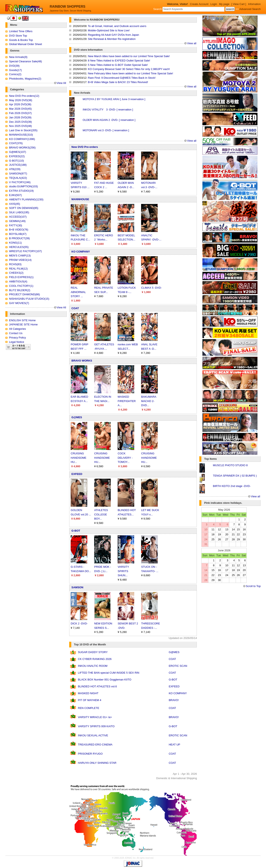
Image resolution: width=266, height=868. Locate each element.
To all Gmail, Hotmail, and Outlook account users (117, 26)
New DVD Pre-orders (85, 147)
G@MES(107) (18, 152)
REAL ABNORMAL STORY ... (78, 292)
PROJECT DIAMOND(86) (25, 294)
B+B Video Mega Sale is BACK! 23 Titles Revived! (118, 82)
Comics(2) (15, 74)
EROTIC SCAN (178, 666)
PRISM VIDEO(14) (20, 260)
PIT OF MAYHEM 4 (90, 700)
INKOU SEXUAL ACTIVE (93, 735)
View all (192, 43)
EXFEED (77, 474)
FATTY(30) (16, 225)
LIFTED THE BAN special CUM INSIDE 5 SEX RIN (109, 673)
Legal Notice (17, 342)
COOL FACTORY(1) (21, 286)
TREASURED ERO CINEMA (95, 745)
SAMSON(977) (18, 173)
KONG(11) (15, 243)
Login (214, 4)
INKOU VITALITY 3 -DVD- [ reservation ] (108, 110)
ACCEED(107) (18, 217)
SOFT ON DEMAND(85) (24, 208)
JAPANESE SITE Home (23, 324)
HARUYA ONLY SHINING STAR (97, 763)
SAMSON (77, 587)
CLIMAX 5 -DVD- (151, 288)
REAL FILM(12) (18, 269)
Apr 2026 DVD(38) (20, 104)
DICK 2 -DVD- (79, 623)
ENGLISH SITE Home (22, 320)
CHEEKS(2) (16, 273)
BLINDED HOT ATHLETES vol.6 (97, 686)
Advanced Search (250, 9)
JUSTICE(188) (18, 165)
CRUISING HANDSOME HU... (78, 458)
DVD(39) (14, 66)
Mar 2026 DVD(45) (20, 109)
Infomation (254, 4)
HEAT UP (174, 745)
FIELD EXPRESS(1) (21, 277)
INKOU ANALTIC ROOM (93, 666)
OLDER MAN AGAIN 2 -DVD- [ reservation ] (109, 120)
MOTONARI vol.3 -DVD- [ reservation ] (106, 130)
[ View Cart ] (239, 4)
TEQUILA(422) (18, 178)
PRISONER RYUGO (90, 754)
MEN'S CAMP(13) (20, 256)
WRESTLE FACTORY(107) (26, 251)
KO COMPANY (81, 252)
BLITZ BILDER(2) (20, 290)
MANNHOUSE (80, 199)
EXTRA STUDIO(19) (21, 191)
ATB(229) (15, 169)
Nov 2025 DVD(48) (21, 126)
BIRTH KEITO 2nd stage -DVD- (232, 486)
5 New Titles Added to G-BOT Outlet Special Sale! (118, 65)
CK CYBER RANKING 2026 (95, 659)
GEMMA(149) (17, 221)
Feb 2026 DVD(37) (20, 113)
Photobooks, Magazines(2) (25, 79)
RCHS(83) (15, 264)
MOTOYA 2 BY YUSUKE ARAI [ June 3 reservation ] (114, 99)
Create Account (199, 4)
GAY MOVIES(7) (19, 303)
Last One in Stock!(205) (23, 130)
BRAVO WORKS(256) (22, 148)
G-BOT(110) (17, 161)
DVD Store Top (18, 36)
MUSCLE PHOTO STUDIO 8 (230, 465)
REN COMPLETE (89, 708)
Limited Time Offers (21, 31)
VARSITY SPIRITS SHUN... (123, 571)
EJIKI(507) (15, 195)
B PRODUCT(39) (20, 238)
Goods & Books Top (21, 40)
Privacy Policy (18, 338)
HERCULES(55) (19, 247)
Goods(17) (15, 70)
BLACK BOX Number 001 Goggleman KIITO (105, 680)
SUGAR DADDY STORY (93, 652)
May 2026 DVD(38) (21, 100)
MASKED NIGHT (88, 693)
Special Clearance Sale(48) (26, 61)
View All (61, 83)
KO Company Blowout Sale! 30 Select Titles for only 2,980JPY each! (129, 69)
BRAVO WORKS (82, 361)
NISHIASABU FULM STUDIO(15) (29, 299)
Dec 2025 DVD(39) (21, 122)
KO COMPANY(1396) (22, 139)
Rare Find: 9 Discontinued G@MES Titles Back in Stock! (122, 78)
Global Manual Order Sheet (26, 44)
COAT (75, 308)
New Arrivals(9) (18, 57)
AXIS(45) (15, 204)
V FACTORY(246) (20, 182)
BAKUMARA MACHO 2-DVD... (149, 401)
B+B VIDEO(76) (19, 230)
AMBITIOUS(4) (18, 281)
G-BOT (76, 531)
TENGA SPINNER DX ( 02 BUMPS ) (235, 476)
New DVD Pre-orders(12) (24, 96)
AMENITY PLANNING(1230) (26, 199)
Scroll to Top (253, 586)
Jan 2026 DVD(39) (20, 117)
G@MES (77, 417)
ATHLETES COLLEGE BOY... (101, 514)
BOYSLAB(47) (18, 234)
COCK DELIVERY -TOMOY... (125, 458)
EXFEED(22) (17, 156)
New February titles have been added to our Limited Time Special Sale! (131, 73)
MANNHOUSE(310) (21, 135)
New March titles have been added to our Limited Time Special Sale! (129, 56)
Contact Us (16, 333)
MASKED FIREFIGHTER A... (127, 401)
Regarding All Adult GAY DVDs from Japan (113, 35)
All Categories (18, 329)
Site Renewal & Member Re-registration (112, 39)
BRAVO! (174, 700)
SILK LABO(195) (19, 212)
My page (224, 4)
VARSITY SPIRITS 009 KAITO (96, 726)
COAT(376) (16, 143)
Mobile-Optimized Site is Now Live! (109, 30)
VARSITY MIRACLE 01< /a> (95, 717)
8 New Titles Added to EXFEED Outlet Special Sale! (119, 61)
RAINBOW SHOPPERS (68, 7)
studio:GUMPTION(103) (24, 186)
